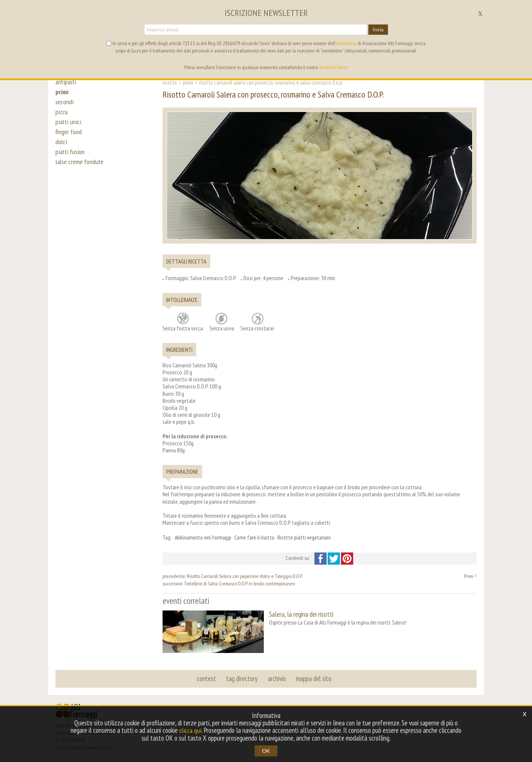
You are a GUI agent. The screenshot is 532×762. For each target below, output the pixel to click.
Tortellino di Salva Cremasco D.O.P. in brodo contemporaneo (239, 584)
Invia (378, 30)
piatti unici (68, 126)
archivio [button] (277, 678)
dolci (61, 149)
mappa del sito (313, 678)
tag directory (242, 678)
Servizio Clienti (333, 67)
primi (62, 93)
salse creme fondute (81, 171)
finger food (69, 137)
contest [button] (207, 678)
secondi (64, 104)
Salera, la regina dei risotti (301, 614)
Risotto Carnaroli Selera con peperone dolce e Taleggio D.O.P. (245, 576)
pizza (62, 115)
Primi (188, 82)
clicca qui (190, 731)
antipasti (66, 82)
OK (266, 751)
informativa (346, 43)
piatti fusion (70, 160)
